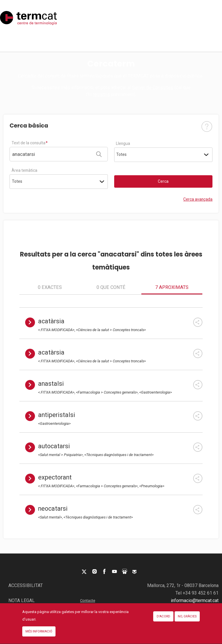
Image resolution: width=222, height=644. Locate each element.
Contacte (88, 600)
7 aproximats (172, 287)
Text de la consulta (28, 143)
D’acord (163, 621)
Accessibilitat (26, 585)
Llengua (123, 143)
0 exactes (50, 287)
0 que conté (111, 287)
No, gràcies (187, 621)
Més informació (39, 636)
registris (101, 94)
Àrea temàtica (24, 170)
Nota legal (22, 600)
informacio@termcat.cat (195, 600)
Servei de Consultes (153, 87)
